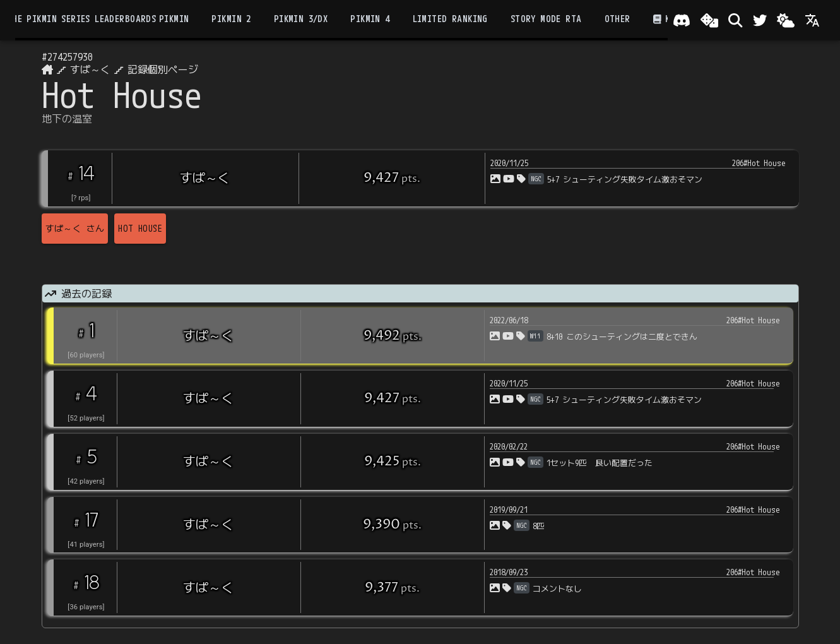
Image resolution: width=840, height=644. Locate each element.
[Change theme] (786, 20)
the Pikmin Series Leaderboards (81, 19)
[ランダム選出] (709, 20)
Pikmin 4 (370, 19)
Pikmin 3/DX (301, 19)
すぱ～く (90, 69)
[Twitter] (760, 20)
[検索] (735, 20)
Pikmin (174, 19)
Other (618, 19)
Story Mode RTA (546, 19)
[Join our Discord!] (682, 20)
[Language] (812, 20)
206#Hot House (759, 163)
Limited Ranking (450, 19)
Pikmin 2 (231, 19)
